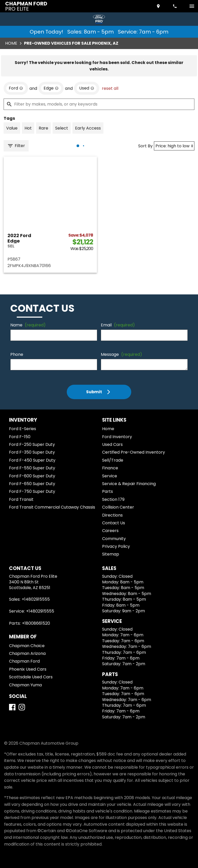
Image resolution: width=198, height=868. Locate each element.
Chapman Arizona (27, 653)
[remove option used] (87, 88)
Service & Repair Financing (129, 484)
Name (28, 325)
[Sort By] (174, 146)
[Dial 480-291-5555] (175, 6)
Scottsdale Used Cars (31, 677)
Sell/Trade (113, 460)
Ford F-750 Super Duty (32, 491)
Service (110, 476)
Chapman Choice (27, 646)
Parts (108, 491)
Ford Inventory (117, 437)
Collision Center (118, 507)
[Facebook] (12, 707)
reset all (110, 88)
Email (118, 325)
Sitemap (111, 554)
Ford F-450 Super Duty (32, 460)
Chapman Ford (24, 661)
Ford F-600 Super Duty (32, 476)
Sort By (145, 146)
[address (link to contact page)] (159, 6)
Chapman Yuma (25, 685)
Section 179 (113, 499)
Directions (112, 515)
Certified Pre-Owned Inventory (134, 452)
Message (121, 354)
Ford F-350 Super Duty (32, 452)
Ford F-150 (20, 437)
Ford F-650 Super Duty (32, 484)
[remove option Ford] (16, 88)
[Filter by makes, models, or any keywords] (99, 104)
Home (11, 43)
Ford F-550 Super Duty (32, 468)
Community (114, 539)
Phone (17, 354)
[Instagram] (22, 707)
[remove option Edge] (51, 88)
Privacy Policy (116, 546)
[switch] (192, 6)
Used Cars (112, 444)
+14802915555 (36, 599)
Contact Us (114, 523)
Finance (110, 468)
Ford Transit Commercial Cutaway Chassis (52, 507)
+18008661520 (36, 623)
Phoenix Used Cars (28, 669)
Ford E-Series (23, 429)
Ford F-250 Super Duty (32, 444)
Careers (110, 531)
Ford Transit (21, 499)
